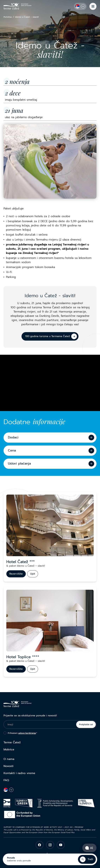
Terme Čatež (12, 742)
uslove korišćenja (27, 733)
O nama (9, 759)
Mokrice (9, 750)
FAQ (6, 780)
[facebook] (40, 845)
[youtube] (61, 845)
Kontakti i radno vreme (19, 773)
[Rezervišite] (16, 574)
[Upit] (33, 574)
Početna (8, 17)
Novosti (8, 766)
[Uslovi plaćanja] (50, 464)
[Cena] (50, 451)
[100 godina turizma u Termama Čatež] (50, 336)
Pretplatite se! (86, 724)
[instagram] (50, 845)
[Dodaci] (50, 438)
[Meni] (93, 6)
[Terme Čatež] (17, 6)
